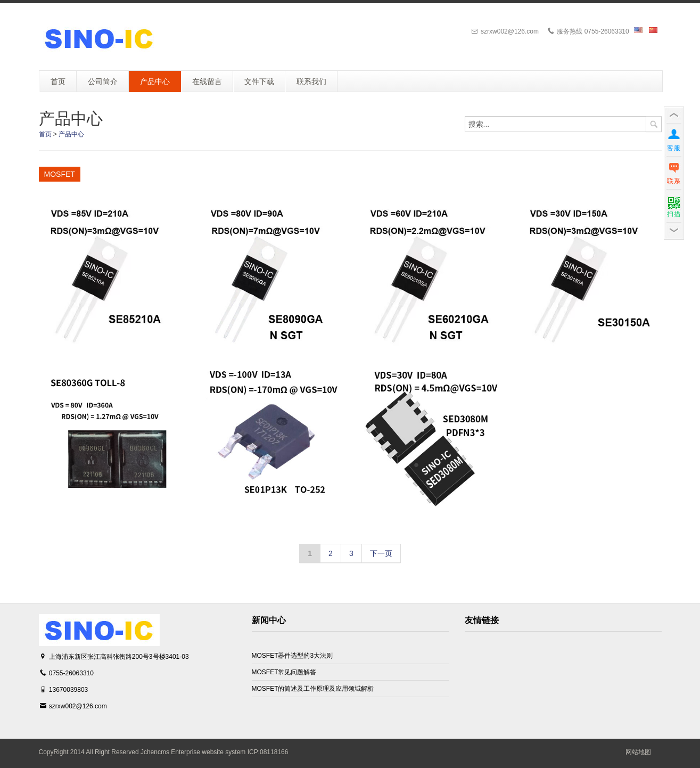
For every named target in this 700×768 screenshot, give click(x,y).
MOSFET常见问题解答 (284, 672)
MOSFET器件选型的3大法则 (293, 656)
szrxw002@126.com (78, 706)
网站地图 (638, 752)
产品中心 (71, 134)
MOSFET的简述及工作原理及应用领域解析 (313, 689)
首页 (45, 134)
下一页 (381, 553)
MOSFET (60, 174)
